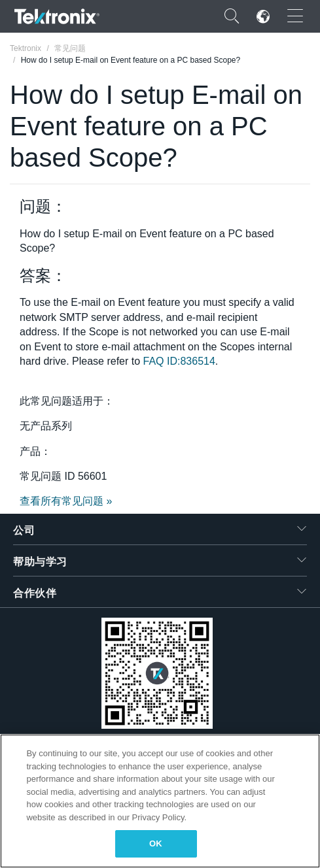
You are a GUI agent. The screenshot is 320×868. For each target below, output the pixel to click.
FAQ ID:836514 (179, 361)
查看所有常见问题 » (66, 501)
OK (156, 843)
